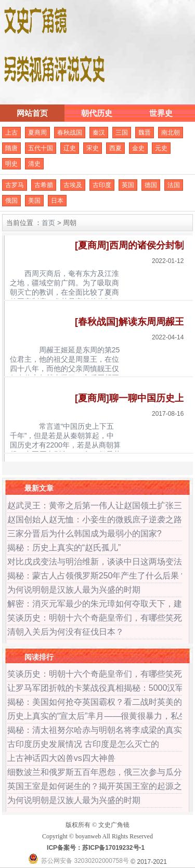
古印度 (102, 185)
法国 (174, 185)
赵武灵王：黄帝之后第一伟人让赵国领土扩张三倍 (99, 505)
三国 (122, 133)
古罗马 (15, 185)
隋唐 (11, 148)
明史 (11, 164)
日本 (57, 201)
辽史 (70, 148)
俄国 (11, 201)
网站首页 (32, 113)
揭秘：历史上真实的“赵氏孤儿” (64, 548)
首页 (48, 223)
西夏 (115, 148)
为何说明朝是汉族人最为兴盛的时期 (74, 590)
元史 (161, 148)
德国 (151, 185)
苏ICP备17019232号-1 (113, 848)
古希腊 (44, 185)
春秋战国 (70, 133)
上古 (11, 133)
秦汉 (99, 133)
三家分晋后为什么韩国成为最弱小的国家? (84, 534)
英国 (128, 185)
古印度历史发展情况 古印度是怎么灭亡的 (83, 744)
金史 (138, 148)
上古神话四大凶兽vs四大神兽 (61, 758)
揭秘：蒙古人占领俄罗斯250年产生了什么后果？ (97, 576)
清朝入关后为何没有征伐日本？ (66, 632)
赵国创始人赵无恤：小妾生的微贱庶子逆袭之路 (95, 520)
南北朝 (171, 133)
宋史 (93, 148)
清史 (34, 164)
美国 (34, 201)
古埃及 (73, 185)
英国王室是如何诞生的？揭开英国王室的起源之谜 (99, 786)
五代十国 (41, 148)
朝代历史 (97, 113)
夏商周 (37, 133)
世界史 (161, 113)
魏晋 (145, 133)
